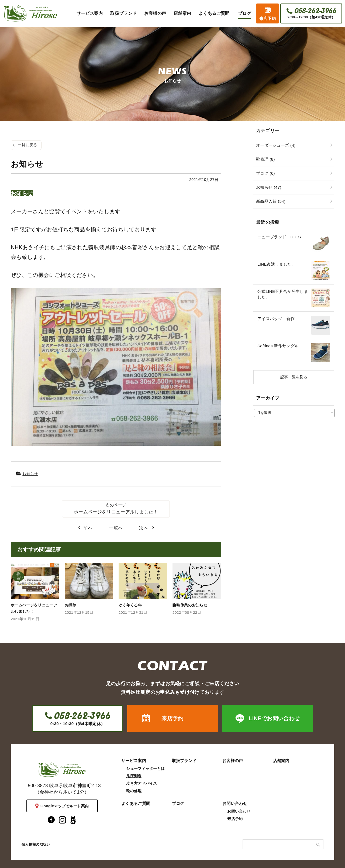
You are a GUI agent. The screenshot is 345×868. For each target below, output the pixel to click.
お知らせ (30, 474)
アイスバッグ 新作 (276, 319)
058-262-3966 (315, 11)
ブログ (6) (265, 173)
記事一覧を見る (294, 377)
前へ (88, 528)
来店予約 (268, 18)
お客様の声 (233, 761)
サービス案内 (134, 761)
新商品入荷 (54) (271, 201)
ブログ (178, 803)
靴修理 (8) (265, 159)
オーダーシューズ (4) (276, 145)
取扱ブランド (184, 761)
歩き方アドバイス (142, 783)
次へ (144, 528)
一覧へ (116, 528)
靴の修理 (134, 791)
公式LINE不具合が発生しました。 (283, 294)
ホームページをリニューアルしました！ (116, 512)
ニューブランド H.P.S (279, 237)
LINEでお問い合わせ (274, 718)
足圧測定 (134, 776)
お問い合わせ (235, 803)
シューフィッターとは (145, 768)
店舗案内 (281, 761)
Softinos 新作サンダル (278, 346)
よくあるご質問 (136, 803)
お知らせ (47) (269, 187)
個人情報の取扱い (36, 844)
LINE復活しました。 (277, 264)
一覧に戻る (27, 145)
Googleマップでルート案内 (65, 806)
